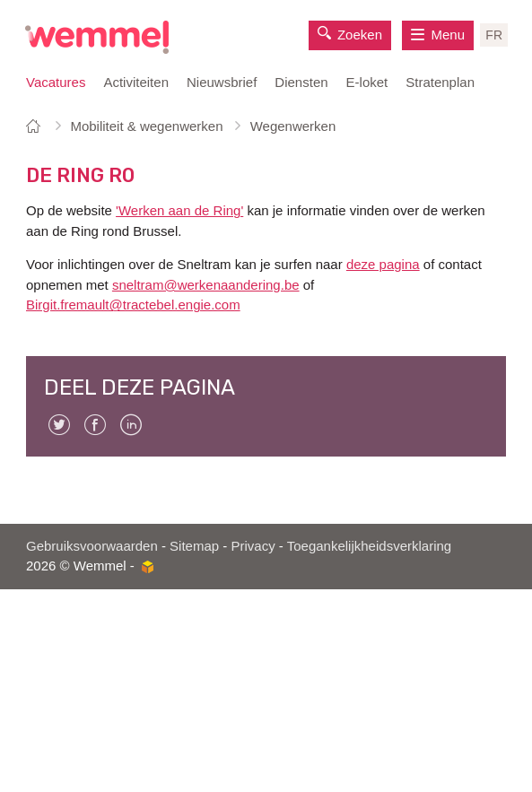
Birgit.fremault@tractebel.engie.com (133, 305)
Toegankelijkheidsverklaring (369, 546)
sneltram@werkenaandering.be (206, 285)
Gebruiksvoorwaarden (92, 546)
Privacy (253, 546)
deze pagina (383, 264)
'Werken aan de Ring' (179, 210)
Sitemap (194, 546)
